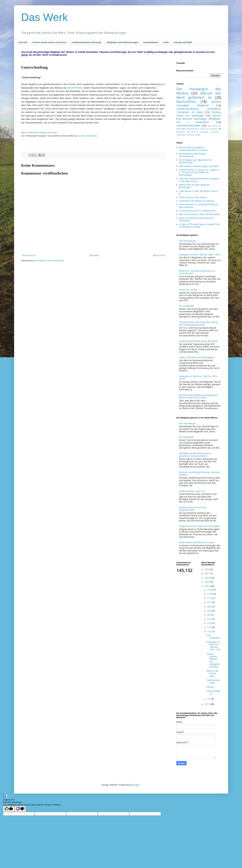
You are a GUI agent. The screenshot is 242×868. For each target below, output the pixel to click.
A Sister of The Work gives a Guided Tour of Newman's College (200, 226)
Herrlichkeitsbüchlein (188, 125)
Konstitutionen (151, 42)
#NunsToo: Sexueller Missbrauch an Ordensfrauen (197, 272)
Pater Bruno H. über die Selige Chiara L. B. (199, 192)
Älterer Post (159, 255)
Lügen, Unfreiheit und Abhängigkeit (197, 357)
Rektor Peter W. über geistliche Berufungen (194, 186)
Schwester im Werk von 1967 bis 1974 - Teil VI (199, 378)
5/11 (210, 602)
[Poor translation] (20, 809)
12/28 (210, 590)
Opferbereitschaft (213, 681)
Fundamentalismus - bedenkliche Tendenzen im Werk (199, 110)
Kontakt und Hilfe (183, 42)
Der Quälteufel (186, 306)
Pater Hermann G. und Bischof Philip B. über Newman (199, 206)
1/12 (210, 632)
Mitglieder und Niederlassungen (123, 42)
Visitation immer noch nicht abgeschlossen (193, 509)
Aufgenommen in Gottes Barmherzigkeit (199, 526)
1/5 (209, 699)
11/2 (210, 598)
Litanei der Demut (188, 290)
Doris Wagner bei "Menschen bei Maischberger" (196, 161)
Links (166, 42)
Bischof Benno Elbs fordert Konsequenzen (193, 155)
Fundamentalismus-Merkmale (86, 42)
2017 (207, 574)
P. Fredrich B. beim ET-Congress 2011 (198, 211)
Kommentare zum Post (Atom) (49, 261)
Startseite (23, 42)
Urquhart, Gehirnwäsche (87, 136)
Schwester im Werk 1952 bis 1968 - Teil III (200, 255)
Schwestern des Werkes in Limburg (197, 201)
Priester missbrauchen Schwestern (49, 42)
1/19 (210, 627)
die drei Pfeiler (75, 88)
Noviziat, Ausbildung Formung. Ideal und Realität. (199, 473)
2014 (207, 586)
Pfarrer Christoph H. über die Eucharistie (199, 214)
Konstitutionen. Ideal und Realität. (202, 129)
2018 (207, 569)
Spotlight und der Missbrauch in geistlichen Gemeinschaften (195, 455)
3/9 (209, 615)
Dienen (210, 687)
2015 (207, 582)
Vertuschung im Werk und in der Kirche (198, 341)
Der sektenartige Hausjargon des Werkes (41, 133)
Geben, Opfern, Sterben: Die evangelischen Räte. (213, 660)
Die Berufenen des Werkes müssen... (197, 542)
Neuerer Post (29, 255)
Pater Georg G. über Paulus (193, 197)
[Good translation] (9, 809)
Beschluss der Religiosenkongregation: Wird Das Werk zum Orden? (199, 396)
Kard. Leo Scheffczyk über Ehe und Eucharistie (196, 219)
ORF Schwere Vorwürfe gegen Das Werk (199, 166)
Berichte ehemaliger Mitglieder (199, 104)
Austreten (181, 132)
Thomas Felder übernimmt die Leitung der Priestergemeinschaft (198, 323)
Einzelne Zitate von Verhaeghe (199, 114)
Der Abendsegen (188, 241)
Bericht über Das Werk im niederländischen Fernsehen (193, 149)
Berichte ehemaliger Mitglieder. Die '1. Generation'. (199, 120)
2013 (207, 704)
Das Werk (45, 17)
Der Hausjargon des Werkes (199, 91)
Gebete (217, 115)
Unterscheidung (213, 692)
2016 (207, 578)
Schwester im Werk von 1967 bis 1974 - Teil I (214, 646)
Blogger (136, 785)
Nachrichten (186, 102)
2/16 (210, 619)
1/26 (210, 623)
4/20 (210, 607)
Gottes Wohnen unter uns (192, 491)
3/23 (210, 611)
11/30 (210, 594)
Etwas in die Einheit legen (213, 673)
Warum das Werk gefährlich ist (199, 95)
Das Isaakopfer (213, 636)
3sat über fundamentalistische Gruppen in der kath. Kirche (199, 180)
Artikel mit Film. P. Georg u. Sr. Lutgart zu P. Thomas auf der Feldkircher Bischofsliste (199, 172)
